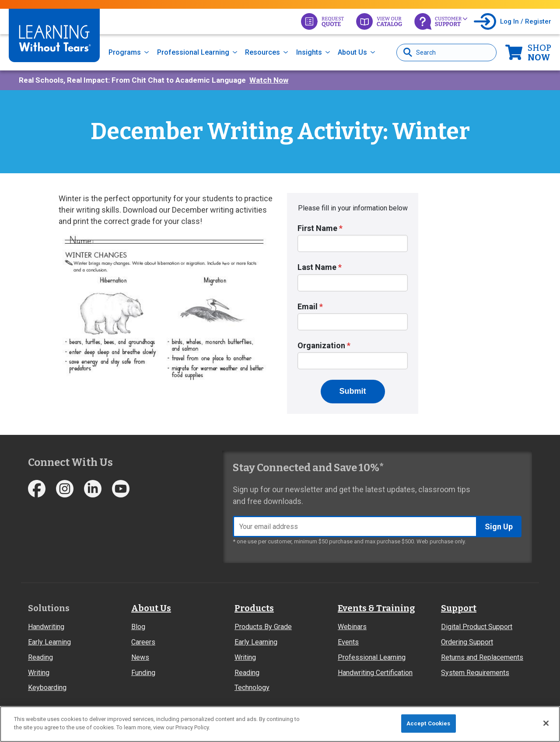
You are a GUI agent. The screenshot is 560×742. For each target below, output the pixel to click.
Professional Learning (193, 52)
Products (254, 608)
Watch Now (269, 80)
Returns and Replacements (482, 657)
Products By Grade (263, 627)
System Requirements (475, 673)
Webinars (352, 627)
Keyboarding (47, 688)
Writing (39, 673)
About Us (352, 52)
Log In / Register (526, 21)
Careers (143, 642)
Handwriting (46, 627)
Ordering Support (467, 642)
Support (459, 608)
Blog (138, 627)
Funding (143, 673)
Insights (309, 52)
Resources (262, 52)
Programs (125, 52)
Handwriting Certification (375, 673)
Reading (40, 657)
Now (539, 52)
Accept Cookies (429, 723)
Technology (252, 688)
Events (348, 642)
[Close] (546, 723)
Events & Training (376, 608)
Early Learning (49, 642)
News (140, 657)
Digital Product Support (477, 627)
